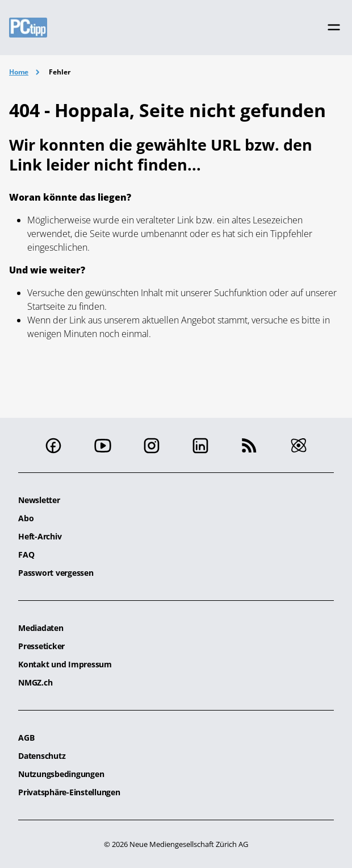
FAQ (26, 555)
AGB (26, 738)
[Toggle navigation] (334, 27)
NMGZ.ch (35, 682)
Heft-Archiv (40, 536)
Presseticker (41, 646)
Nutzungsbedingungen (61, 774)
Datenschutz (42, 756)
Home (19, 72)
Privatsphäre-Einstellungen (69, 792)
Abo (26, 518)
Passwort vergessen (56, 573)
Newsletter (39, 500)
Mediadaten (41, 628)
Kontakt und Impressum (65, 664)
